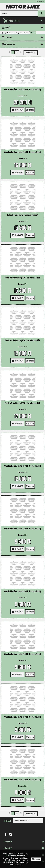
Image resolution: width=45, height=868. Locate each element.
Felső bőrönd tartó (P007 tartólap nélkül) (23, 278)
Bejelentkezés (41, 1)
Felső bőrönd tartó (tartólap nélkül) (23, 215)
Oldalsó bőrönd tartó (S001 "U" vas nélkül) (23, 90)
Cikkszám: (21, 96)
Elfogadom (36, 859)
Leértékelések (9, 44)
